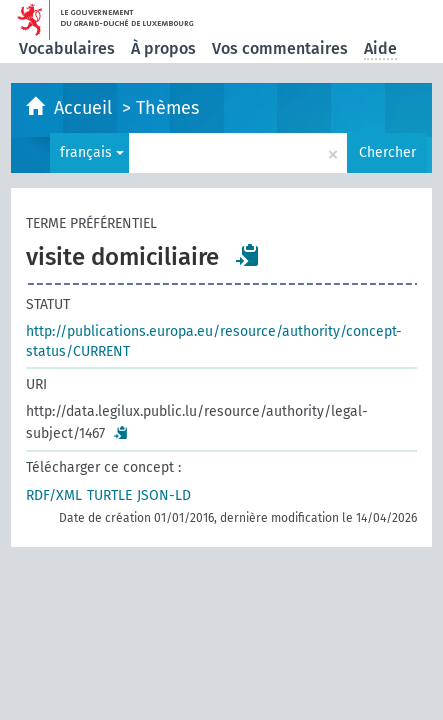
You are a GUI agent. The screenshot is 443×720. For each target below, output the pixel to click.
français (92, 152)
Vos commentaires (280, 48)
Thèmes (167, 108)
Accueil (85, 108)
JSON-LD (164, 495)
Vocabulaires (67, 48)
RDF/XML (54, 495)
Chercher (387, 152)
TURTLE (109, 495)
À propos (163, 48)
